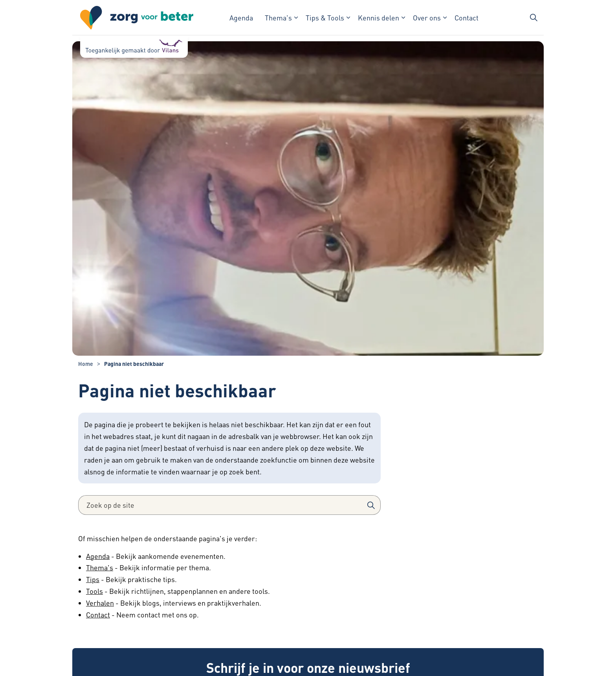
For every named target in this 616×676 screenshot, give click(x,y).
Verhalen (100, 603)
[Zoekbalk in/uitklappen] (533, 18)
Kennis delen (379, 17)
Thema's (278, 17)
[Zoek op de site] (229, 505)
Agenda (241, 17)
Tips (93, 579)
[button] (371, 505)
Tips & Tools (325, 17)
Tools (94, 591)
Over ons (427, 17)
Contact (467, 17)
